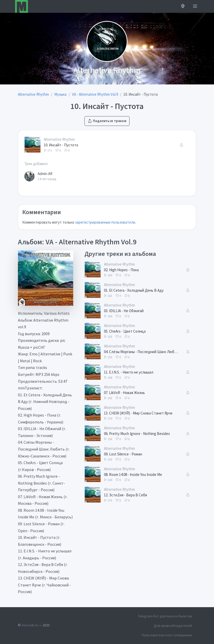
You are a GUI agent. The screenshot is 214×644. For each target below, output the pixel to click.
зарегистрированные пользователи (105, 222)
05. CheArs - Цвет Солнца (125, 331)
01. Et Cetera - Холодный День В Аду (134, 290)
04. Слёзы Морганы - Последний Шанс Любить (142, 352)
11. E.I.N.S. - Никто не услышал (129, 372)
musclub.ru (30, 625)
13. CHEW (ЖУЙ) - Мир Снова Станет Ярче (138, 413)
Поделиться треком (107, 121)
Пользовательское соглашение (167, 635)
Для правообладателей (173, 626)
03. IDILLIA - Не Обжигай (124, 311)
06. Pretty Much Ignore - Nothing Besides (137, 434)
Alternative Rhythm (59, 139)
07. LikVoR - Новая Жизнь (124, 393)
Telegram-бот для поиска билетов (165, 616)
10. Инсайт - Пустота (61, 145)
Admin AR (45, 174)
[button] (183, 7)
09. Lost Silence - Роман (123, 454)
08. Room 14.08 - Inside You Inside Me (133, 474)
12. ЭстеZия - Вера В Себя (125, 495)
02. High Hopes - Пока (121, 270)
